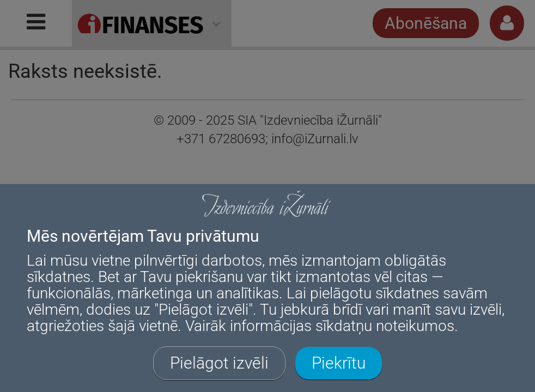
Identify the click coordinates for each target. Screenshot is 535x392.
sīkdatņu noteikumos (385, 326)
